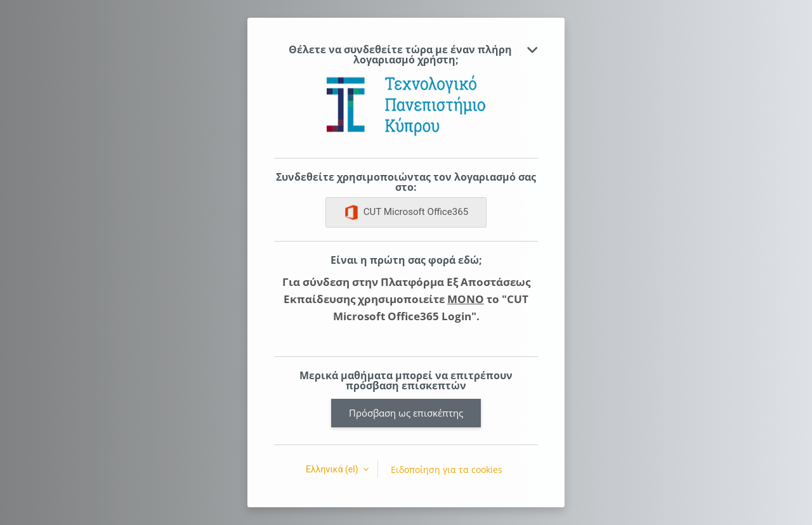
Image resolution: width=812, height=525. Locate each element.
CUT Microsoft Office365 (406, 212)
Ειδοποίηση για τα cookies (447, 470)
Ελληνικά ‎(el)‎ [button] (333, 469)
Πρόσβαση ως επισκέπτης (406, 413)
